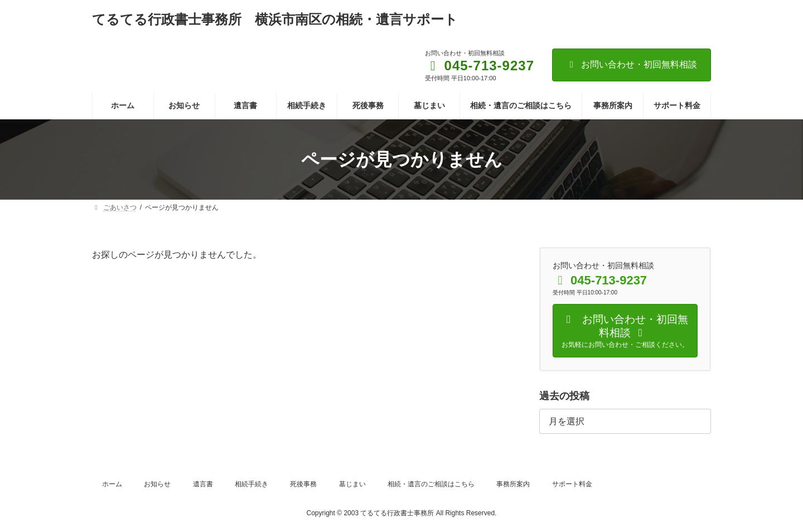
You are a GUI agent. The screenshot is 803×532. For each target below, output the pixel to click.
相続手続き (251, 484)
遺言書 (203, 484)
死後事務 (303, 484)
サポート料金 (572, 484)
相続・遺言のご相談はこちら (431, 484)
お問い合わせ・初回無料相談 (632, 64)
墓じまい (352, 484)
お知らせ (157, 484)
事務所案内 (513, 484)
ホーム (112, 484)
